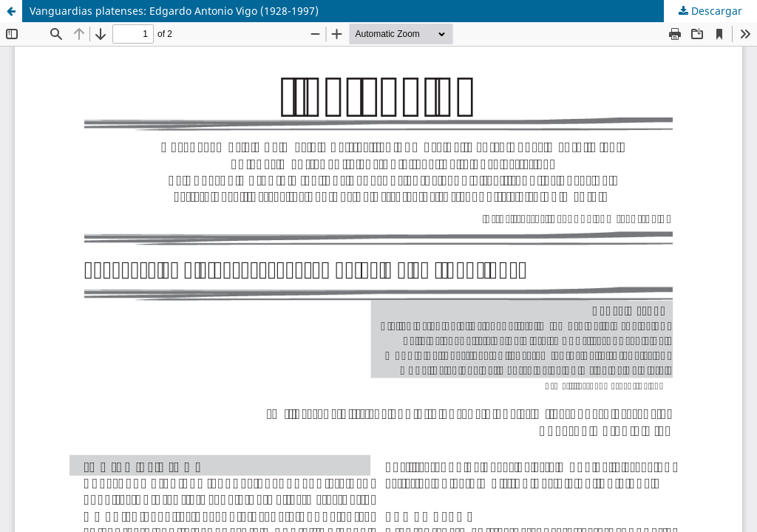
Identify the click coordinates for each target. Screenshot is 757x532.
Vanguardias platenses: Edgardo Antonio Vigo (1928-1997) (174, 11)
